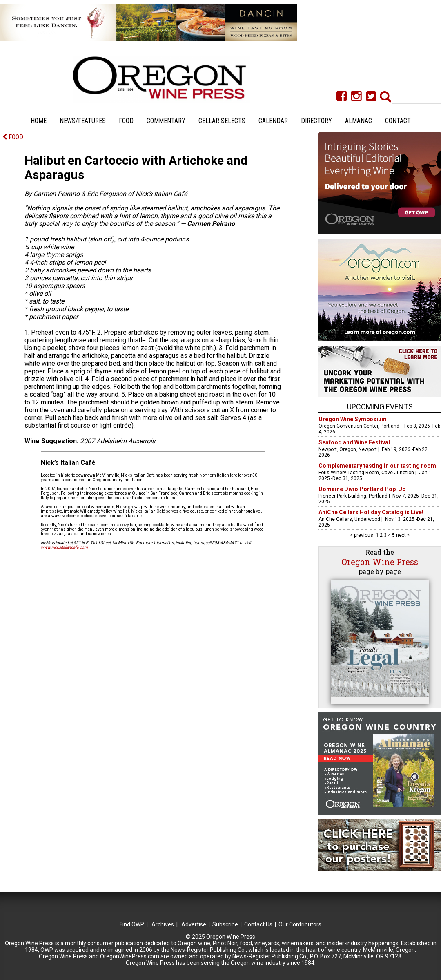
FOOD (13, 137)
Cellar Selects (222, 121)
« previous (362, 535)
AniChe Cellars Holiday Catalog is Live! (371, 512)
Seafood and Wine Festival (354, 442)
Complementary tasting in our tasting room (377, 466)
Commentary (166, 121)
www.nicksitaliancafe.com (64, 547)
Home (39, 121)
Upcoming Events (380, 407)
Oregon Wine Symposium (353, 419)
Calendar (273, 121)
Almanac (359, 121)
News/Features (83, 121)
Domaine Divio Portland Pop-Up (362, 489)
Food (126, 121)
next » (402, 535)
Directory (316, 121)
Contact (398, 121)
